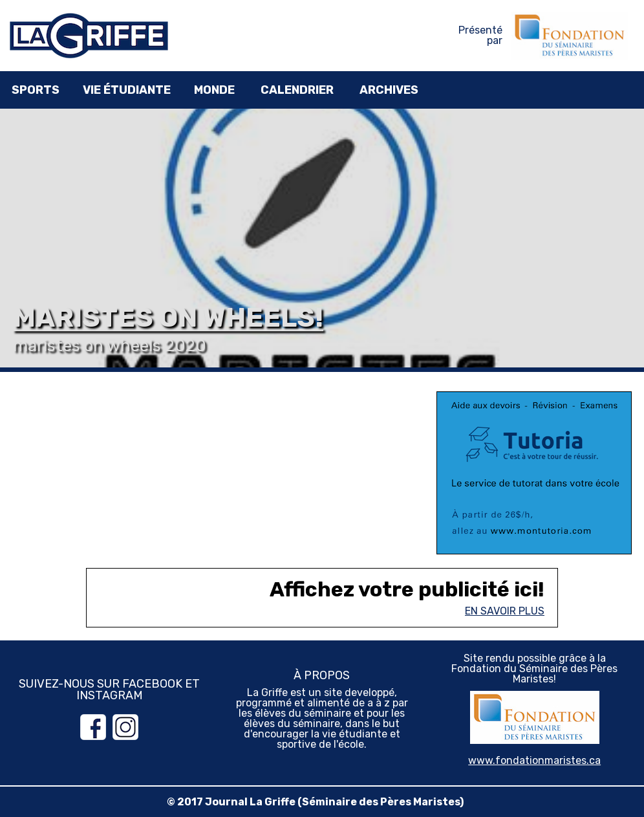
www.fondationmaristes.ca (534, 760)
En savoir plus (505, 611)
